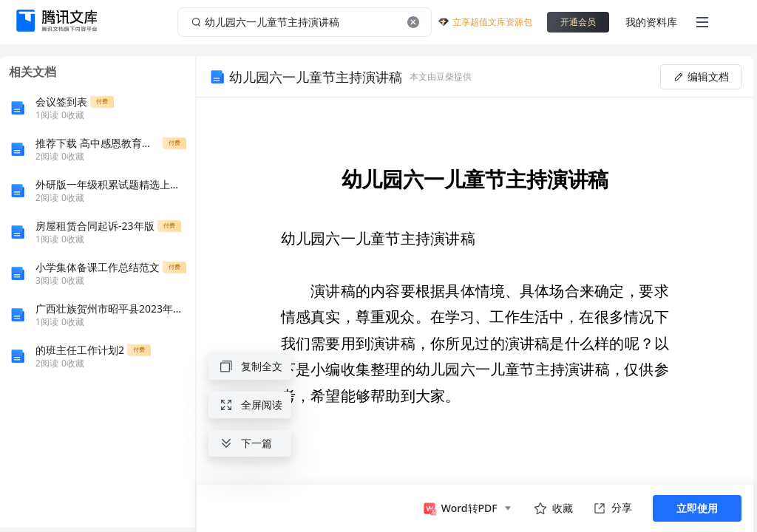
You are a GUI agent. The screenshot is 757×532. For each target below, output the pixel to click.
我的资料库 (651, 22)
